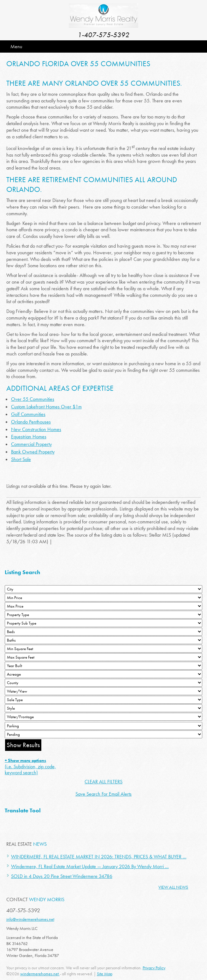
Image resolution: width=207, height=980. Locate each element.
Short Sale (21, 459)
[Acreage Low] (103, 674)
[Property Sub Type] (103, 623)
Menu (16, 46)
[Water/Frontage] (103, 717)
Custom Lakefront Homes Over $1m (46, 407)
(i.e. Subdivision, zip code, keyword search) (30, 767)
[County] (103, 683)
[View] (103, 691)
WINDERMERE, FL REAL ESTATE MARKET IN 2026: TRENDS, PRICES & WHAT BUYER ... (99, 857)
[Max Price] (103, 606)
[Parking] (103, 726)
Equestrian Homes (29, 437)
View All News (173, 887)
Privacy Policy (154, 968)
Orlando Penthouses (31, 422)
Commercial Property (31, 444)
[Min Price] (103, 598)
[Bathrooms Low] (103, 640)
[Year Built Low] (103, 666)
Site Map (105, 974)
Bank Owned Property (33, 452)
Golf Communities (28, 414)
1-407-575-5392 (103, 35)
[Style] (103, 708)
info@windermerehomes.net (30, 919)
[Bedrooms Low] (103, 632)
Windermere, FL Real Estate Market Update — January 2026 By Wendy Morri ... (90, 866)
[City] (103, 589)
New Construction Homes (36, 429)
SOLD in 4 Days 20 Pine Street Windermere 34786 (62, 876)
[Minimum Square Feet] (103, 649)
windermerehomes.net (40, 974)
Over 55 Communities (33, 399)
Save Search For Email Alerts (103, 794)
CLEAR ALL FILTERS (103, 782)
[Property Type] (103, 615)
